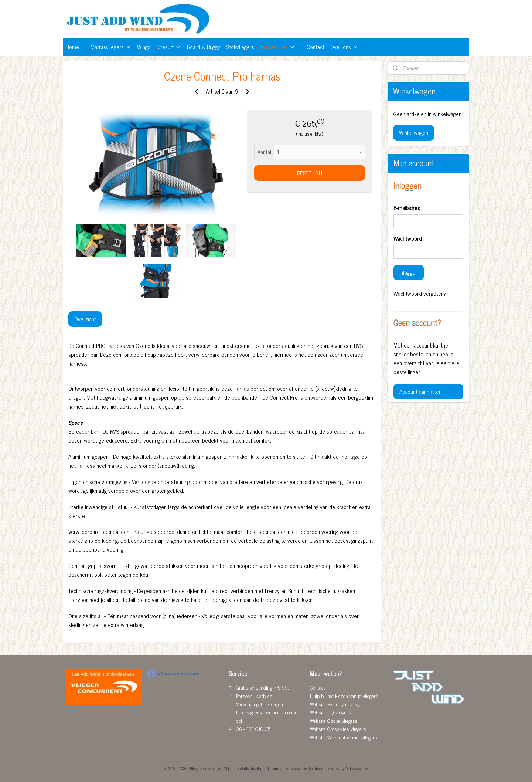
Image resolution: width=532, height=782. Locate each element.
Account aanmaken (420, 391)
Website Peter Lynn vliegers (338, 704)
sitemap (276, 768)
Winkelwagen (414, 133)
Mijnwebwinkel (357, 768)
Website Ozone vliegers (334, 720)
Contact (316, 47)
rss (287, 768)
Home (72, 47)
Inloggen (409, 272)
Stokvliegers (240, 47)
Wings (144, 47)
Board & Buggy (204, 47)
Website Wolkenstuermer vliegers (344, 737)
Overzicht (85, 319)
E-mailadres (407, 208)
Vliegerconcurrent (173, 674)
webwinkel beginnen (307, 768)
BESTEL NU (309, 173)
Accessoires (278, 47)
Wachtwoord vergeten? (420, 294)
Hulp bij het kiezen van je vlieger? (344, 696)
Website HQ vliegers (330, 712)
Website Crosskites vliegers (338, 729)
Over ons (344, 47)
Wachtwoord (408, 239)
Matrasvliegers (111, 47)
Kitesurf (169, 47)
